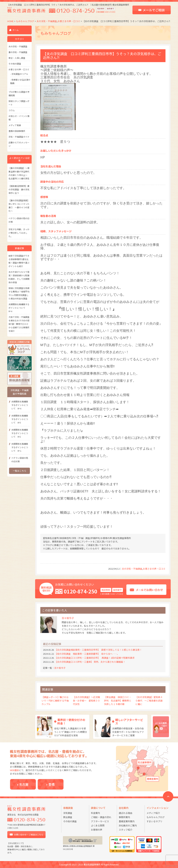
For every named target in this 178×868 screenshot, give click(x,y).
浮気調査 (68, 813)
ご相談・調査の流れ (101, 817)
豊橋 (51, 784)
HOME (10, 21)
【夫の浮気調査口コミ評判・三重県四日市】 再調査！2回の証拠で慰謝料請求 (95, 658)
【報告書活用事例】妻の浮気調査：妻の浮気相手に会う (19, 189)
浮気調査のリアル (20, 74)
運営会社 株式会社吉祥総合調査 (23, 815)
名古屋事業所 (145, 762)
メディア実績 (15, 125)
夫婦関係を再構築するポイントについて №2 (20, 433)
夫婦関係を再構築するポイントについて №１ (20, 447)
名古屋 (24, 784)
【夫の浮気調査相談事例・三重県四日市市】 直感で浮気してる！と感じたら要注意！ (98, 650)
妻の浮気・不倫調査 (18, 52)
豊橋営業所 (153, 779)
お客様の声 (97, 830)
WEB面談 (14, 770)
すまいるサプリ (154, 821)
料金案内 (95, 813)
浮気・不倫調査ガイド (19, 137)
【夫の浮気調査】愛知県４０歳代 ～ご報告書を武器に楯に (149, 701)
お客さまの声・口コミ (69, 21)
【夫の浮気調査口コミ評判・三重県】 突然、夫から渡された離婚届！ (92, 662)
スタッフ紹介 (126, 830)
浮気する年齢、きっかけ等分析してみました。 (19, 233)
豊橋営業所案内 (127, 821)
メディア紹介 (153, 813)
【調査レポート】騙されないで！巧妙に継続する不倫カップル (55, 701)
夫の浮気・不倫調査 (47, 21)
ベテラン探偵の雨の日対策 (20, 460)
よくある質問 (98, 825)
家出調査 (68, 817)
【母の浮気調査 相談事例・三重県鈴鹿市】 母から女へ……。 (87, 654)
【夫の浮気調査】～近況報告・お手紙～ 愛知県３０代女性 (86, 701)
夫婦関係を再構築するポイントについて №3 (20, 419)
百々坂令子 (60, 668)
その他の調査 (15, 64)
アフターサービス (100, 821)
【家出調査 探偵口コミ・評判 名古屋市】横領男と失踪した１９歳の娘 (118, 701)
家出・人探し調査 (17, 58)
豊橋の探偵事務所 (17, 131)
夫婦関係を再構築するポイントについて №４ (19, 308)
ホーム (15, 30)
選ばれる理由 (126, 813)
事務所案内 (124, 817)
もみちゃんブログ (25, 21)
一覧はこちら (19, 471)
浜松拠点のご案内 (128, 825)
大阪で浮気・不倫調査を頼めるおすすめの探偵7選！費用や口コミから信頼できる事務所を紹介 (19, 324)
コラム (12, 110)
